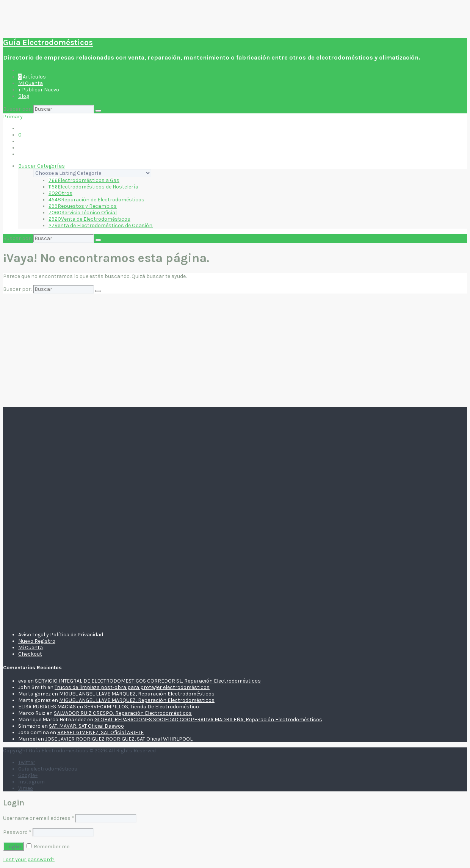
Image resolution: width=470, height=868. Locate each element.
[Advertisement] (235, 350)
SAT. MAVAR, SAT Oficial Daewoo (86, 726)
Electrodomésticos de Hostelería (93, 187)
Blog (24, 96)
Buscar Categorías (42, 166)
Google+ (28, 775)
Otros (60, 193)
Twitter (27, 762)
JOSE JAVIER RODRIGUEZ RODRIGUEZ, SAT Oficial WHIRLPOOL (119, 739)
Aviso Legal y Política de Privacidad (61, 635)
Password (17, 832)
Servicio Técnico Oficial (83, 213)
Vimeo (26, 788)
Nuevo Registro (37, 641)
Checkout (30, 654)
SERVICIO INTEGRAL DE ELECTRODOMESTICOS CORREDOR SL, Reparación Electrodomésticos (148, 681)
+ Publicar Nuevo (39, 90)
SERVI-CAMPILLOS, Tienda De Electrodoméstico (142, 707)
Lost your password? (29, 859)
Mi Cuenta (31, 83)
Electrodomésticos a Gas (84, 180)
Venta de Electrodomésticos (89, 219)
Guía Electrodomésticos (48, 42)
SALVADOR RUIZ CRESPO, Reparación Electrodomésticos (123, 713)
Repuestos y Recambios (83, 206)
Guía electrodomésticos (48, 769)
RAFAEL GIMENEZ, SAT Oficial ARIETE (100, 732)
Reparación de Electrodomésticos (96, 200)
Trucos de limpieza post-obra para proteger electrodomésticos (132, 687)
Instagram (31, 782)
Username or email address (39, 818)
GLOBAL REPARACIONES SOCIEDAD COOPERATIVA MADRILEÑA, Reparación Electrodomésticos (208, 720)
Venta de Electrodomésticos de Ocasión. (101, 225)
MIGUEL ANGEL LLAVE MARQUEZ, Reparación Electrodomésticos (137, 694)
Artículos (32, 77)
